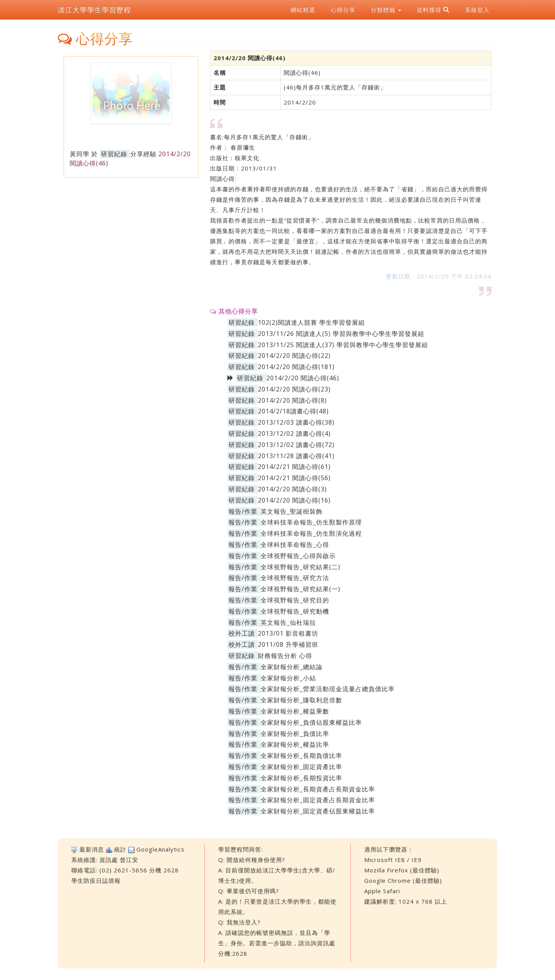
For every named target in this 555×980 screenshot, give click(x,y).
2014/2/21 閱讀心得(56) (294, 478)
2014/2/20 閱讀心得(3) (292, 489)
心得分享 (343, 10)
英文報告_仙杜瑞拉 (288, 622)
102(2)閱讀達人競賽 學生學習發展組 (311, 322)
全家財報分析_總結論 (292, 667)
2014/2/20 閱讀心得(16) (294, 500)
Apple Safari (382, 891)
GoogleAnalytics (161, 849)
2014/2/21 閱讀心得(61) (294, 467)
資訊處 (109, 860)
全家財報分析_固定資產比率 (301, 767)
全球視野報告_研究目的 (295, 600)
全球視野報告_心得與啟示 (298, 556)
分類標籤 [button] (386, 10)
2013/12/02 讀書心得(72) (296, 445)
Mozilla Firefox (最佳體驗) (402, 870)
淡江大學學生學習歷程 (94, 10)
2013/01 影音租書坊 (288, 633)
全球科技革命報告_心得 (295, 545)
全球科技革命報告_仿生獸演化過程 (311, 533)
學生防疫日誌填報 (96, 880)
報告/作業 (243, 511)
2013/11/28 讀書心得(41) (296, 456)
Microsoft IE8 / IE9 (393, 860)
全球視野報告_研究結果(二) (300, 567)
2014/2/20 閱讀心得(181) (296, 367)
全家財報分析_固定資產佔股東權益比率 (318, 811)
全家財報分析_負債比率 (295, 734)
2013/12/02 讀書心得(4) (294, 433)
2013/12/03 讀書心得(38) (296, 422)
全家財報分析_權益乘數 (295, 711)
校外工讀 (242, 633)
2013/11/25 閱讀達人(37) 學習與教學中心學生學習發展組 (343, 345)
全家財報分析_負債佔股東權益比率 (311, 722)
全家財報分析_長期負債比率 (301, 756)
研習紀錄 (114, 154)
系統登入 (477, 10)
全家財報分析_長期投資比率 (301, 778)
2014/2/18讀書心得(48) (293, 411)
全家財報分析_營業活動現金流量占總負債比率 (328, 689)
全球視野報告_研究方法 (295, 578)
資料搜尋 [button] (433, 10)
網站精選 (303, 10)
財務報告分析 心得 (285, 656)
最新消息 (92, 849)
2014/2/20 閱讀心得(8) (292, 400)
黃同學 (80, 154)
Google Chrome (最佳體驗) (403, 880)
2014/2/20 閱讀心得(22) (294, 356)
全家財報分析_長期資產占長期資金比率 (318, 789)
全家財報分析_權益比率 (295, 744)
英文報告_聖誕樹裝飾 (292, 511)
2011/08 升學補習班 (288, 644)
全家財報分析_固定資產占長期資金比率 (318, 800)
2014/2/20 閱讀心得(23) (294, 389)
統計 (120, 849)
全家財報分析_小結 (288, 678)
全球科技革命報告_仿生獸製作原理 (311, 522)
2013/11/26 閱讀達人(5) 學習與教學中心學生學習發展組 (341, 334)
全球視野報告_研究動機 (295, 611)
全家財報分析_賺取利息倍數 (301, 700)
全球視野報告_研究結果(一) (300, 589)
